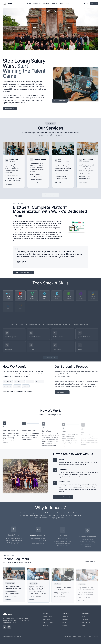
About (29, 3)
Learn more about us (65, 497)
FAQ (84, 626)
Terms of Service (88, 636)
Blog (67, 3)
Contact (65, 626)
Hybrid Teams (46, 620)
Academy (54, 3)
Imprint (96, 636)
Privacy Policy (77, 636)
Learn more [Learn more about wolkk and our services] (10, 110)
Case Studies (86, 623)
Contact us (94, 3)
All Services (46, 626)
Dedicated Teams (47, 617)
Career (61, 3)
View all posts (90, 563)
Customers (46, 3)
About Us (65, 617)
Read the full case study (24, 274)
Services (37, 3)
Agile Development (48, 623)
